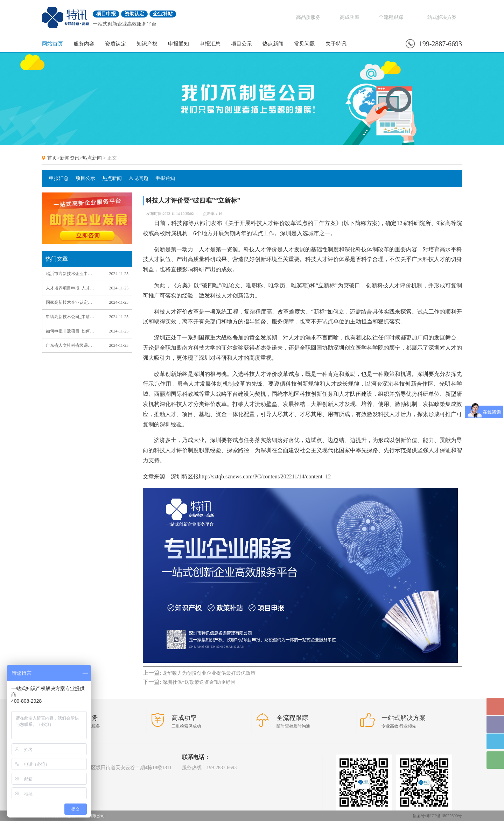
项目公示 (241, 44)
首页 (52, 158)
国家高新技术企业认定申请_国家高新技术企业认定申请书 (71, 302)
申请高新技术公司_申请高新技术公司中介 (71, 317)
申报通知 (178, 44)
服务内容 (84, 44)
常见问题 (304, 44)
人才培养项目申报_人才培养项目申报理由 (71, 288)
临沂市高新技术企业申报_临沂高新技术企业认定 (71, 274)
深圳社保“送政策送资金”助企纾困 (199, 682)
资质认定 (115, 44)
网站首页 (52, 44)
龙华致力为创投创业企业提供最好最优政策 (209, 673)
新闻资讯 (70, 158)
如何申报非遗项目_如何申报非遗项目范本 (71, 331)
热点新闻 (273, 44)
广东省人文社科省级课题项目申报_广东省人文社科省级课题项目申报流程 (71, 345)
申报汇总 (210, 44)
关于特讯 (336, 44)
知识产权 (147, 44)
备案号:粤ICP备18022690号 (437, 816)
